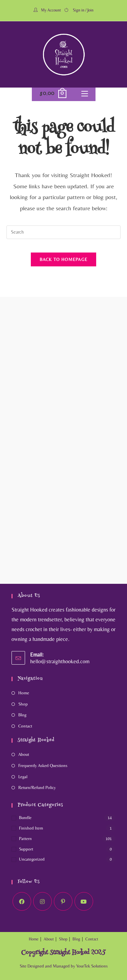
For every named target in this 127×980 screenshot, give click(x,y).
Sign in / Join (83, 10)
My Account (51, 10)
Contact (25, 726)
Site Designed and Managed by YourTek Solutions (64, 966)
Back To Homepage (64, 259)
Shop (23, 704)
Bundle (25, 818)
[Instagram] (43, 901)
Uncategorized (32, 859)
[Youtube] (84, 901)
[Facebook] (22, 901)
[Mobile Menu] (85, 94)
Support (26, 849)
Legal (23, 777)
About (24, 754)
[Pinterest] (63, 901)
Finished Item (31, 828)
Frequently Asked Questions (43, 766)
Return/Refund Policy (37, 787)
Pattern (25, 839)
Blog (22, 715)
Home (24, 693)
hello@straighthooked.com (60, 661)
